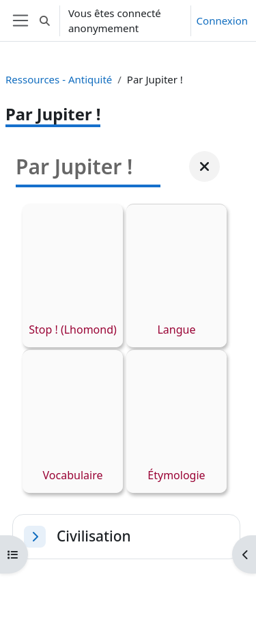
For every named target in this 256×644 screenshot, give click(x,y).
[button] (45, 21)
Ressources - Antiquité (59, 79)
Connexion (222, 21)
